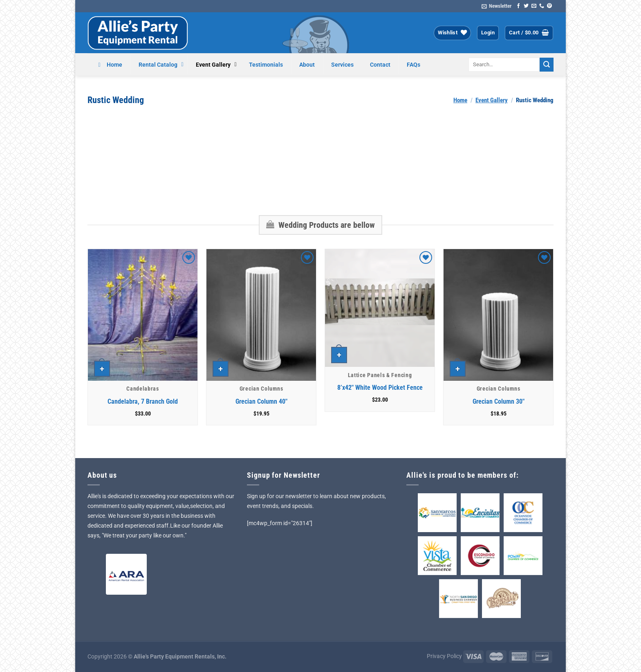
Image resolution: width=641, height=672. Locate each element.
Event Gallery (492, 100)
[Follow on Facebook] (518, 6)
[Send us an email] (534, 6)
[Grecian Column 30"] (498, 315)
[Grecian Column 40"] (261, 315)
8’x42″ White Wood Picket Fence (380, 388)
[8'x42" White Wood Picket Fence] (380, 308)
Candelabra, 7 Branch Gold (143, 401)
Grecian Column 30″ (499, 401)
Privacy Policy (444, 656)
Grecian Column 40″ (261, 401)
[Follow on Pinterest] (549, 6)
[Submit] (547, 65)
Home (460, 100)
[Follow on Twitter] (526, 6)
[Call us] (542, 6)
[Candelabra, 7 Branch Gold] (143, 315)
